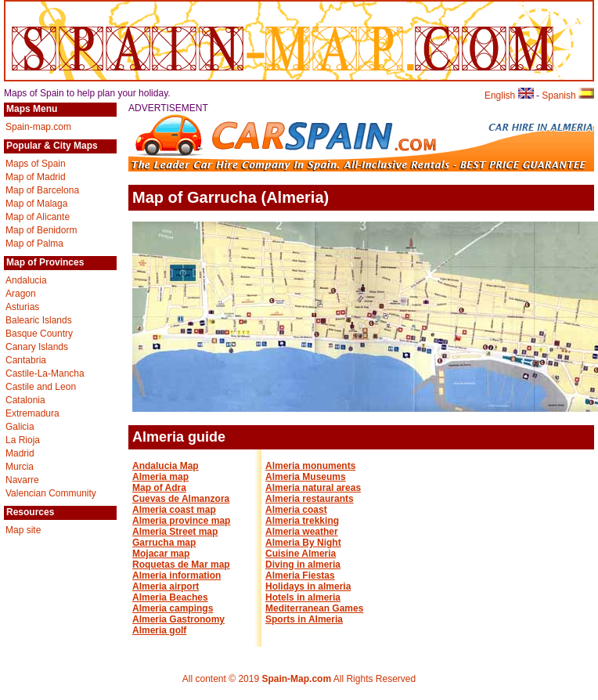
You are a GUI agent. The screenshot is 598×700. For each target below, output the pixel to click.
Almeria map (160, 477)
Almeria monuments (310, 466)
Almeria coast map (174, 510)
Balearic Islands (39, 320)
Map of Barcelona (42, 190)
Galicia (20, 427)
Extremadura (32, 413)
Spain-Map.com (296, 679)
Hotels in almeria (303, 597)
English (509, 96)
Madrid (20, 453)
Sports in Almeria (304, 619)
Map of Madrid (36, 177)
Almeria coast (296, 510)
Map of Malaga (36, 204)
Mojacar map (161, 554)
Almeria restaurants (310, 499)
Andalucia (26, 280)
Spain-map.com (38, 127)
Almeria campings (173, 608)
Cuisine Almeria (301, 554)
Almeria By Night (303, 543)
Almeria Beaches (170, 597)
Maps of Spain (36, 164)
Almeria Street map (175, 532)
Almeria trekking (302, 521)
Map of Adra (159, 488)
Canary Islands (37, 347)
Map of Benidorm (41, 230)
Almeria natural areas (313, 488)
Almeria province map (181, 521)
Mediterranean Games (314, 608)
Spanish (568, 96)
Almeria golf (159, 630)
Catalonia (25, 400)
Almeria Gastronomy (178, 619)
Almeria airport (166, 586)
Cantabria (26, 360)
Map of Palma (34, 244)
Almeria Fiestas (300, 576)
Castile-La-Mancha (45, 373)
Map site (23, 530)
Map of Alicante (38, 217)
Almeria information (177, 576)
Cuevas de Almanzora (181, 499)
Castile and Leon (41, 387)
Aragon (21, 294)
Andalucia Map (166, 466)
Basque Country (39, 334)
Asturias (22, 307)
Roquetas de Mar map (181, 565)
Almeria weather (302, 532)
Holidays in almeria (308, 586)
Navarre (22, 480)
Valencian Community (51, 493)
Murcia (20, 467)
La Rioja (23, 440)
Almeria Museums (306, 477)
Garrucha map (164, 543)
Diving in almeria (303, 565)
